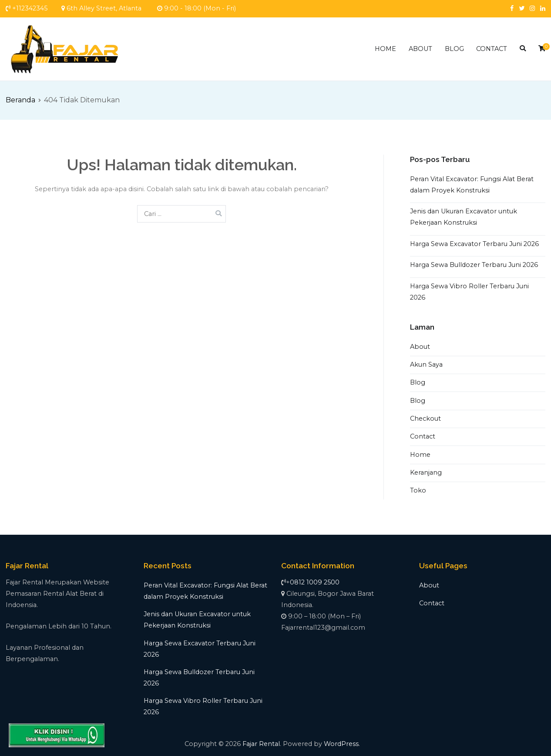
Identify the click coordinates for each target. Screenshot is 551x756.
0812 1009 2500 (315, 582)
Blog (418, 382)
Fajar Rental (261, 744)
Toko (418, 490)
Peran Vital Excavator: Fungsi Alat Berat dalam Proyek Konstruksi (472, 185)
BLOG (454, 49)
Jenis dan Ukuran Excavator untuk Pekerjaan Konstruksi (464, 217)
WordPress (341, 744)
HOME (385, 49)
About (420, 347)
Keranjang (426, 472)
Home (420, 455)
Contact (423, 436)
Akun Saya (426, 364)
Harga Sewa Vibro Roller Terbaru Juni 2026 (469, 292)
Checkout (425, 418)
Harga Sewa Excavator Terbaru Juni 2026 (474, 244)
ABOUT (420, 49)
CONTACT (492, 49)
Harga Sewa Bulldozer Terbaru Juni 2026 (474, 265)
